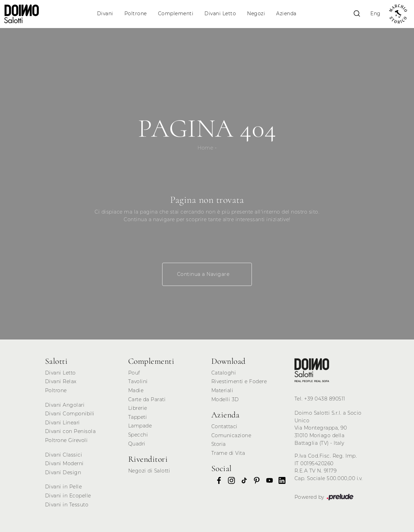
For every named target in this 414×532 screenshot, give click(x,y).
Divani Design (63, 472)
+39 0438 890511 (325, 399)
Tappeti (138, 417)
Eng (376, 13)
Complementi (176, 13)
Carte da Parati (147, 399)
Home (205, 148)
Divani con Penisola (71, 431)
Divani (105, 13)
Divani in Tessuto (67, 505)
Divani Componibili (70, 414)
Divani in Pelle (64, 487)
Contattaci (224, 426)
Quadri (137, 444)
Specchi (138, 435)
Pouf (134, 373)
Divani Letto (220, 13)
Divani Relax (61, 381)
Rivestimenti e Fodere (239, 381)
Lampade (140, 426)
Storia (219, 444)
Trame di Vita (228, 453)
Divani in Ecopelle (68, 496)
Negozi (256, 13)
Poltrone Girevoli (67, 440)
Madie (136, 390)
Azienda (286, 13)
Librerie (138, 408)
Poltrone (136, 13)
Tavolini (138, 381)
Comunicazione (231, 435)
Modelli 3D (225, 399)
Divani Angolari (65, 405)
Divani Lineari (63, 423)
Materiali (222, 390)
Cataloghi (224, 373)
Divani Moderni (64, 463)
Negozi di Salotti (149, 471)
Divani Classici (64, 455)
